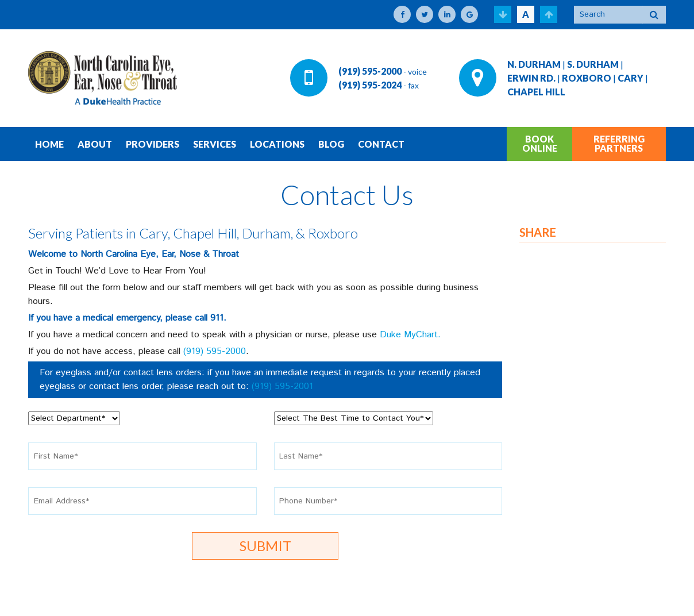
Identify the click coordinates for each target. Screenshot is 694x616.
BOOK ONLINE (540, 143)
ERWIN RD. (531, 78)
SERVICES (215, 144)
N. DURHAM (534, 64)
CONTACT (381, 144)
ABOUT (95, 144)
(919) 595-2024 (370, 85)
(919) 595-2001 (282, 386)
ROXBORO (587, 78)
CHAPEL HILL (536, 92)
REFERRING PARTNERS (619, 143)
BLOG (331, 144)
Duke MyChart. (410, 335)
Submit (265, 546)
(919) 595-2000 (370, 71)
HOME (49, 144)
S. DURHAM (593, 64)
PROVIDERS (153, 144)
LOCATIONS (277, 144)
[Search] (608, 15)
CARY (631, 78)
